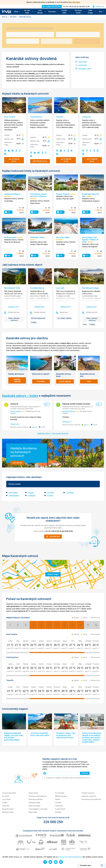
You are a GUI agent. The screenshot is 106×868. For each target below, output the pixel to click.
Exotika (5, 803)
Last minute (6, 799)
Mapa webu (33, 812)
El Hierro (50, 495)
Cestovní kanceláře (9, 793)
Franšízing (59, 806)
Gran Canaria (13, 493)
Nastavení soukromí (89, 796)
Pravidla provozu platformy (91, 799)
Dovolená (13, 17)
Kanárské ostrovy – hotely (20, 396)
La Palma (50, 493)
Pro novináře (60, 793)
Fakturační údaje (34, 803)
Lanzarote (32, 495)
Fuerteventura (14, 495)
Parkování (6, 806)
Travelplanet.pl (76, 857)
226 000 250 (53, 822)
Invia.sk (61, 857)
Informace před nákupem (38, 796)
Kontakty (58, 812)
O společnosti (60, 809)
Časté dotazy (33, 793)
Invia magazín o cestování (38, 809)
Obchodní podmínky (36, 799)
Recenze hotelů (78, 12)
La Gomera (70, 493)
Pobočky (58, 803)
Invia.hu (67, 857)
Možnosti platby (34, 806)
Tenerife (31, 493)
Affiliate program (61, 796)
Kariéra (58, 799)
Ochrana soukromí (88, 793)
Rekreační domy (8, 812)
